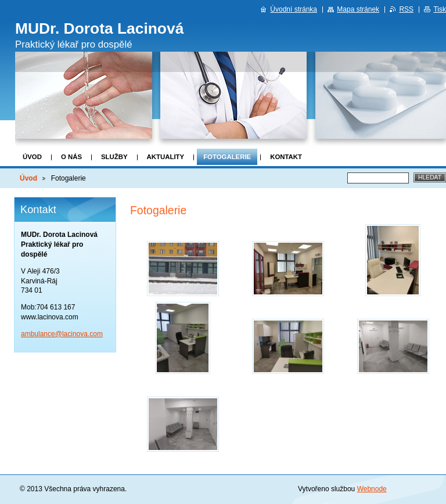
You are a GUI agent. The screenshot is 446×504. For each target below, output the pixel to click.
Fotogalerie (227, 157)
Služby (114, 157)
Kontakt (286, 157)
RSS (406, 9)
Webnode (372, 489)
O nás (71, 157)
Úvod (32, 157)
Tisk (440, 9)
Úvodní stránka (294, 9)
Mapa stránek (358, 9)
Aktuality (166, 157)
